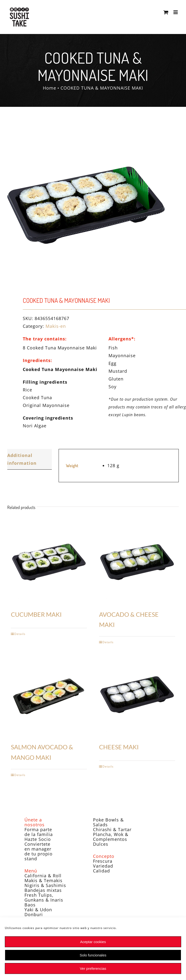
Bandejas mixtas (43, 890)
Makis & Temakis (43, 880)
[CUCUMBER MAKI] (49, 562)
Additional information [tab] (22, 459)
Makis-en (56, 326)
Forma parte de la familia (39, 832)
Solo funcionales (93, 955)
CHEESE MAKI (119, 747)
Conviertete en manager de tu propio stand (39, 851)
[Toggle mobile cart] (166, 12)
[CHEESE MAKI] (137, 695)
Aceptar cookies (93, 942)
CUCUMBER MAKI (36, 614)
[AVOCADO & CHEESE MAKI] (137, 562)
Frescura (103, 861)
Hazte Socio (38, 839)
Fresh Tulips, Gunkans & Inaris (44, 897)
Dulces (101, 844)
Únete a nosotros (35, 822)
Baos (30, 905)
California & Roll (43, 876)
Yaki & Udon (38, 910)
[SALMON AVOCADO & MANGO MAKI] (49, 695)
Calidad (101, 871)
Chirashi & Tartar (112, 829)
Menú (31, 871)
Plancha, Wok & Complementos (111, 837)
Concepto (104, 856)
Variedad (103, 866)
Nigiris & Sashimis (45, 885)
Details (20, 634)
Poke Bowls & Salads (108, 822)
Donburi (34, 914)
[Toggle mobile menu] (176, 12)
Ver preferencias (93, 968)
